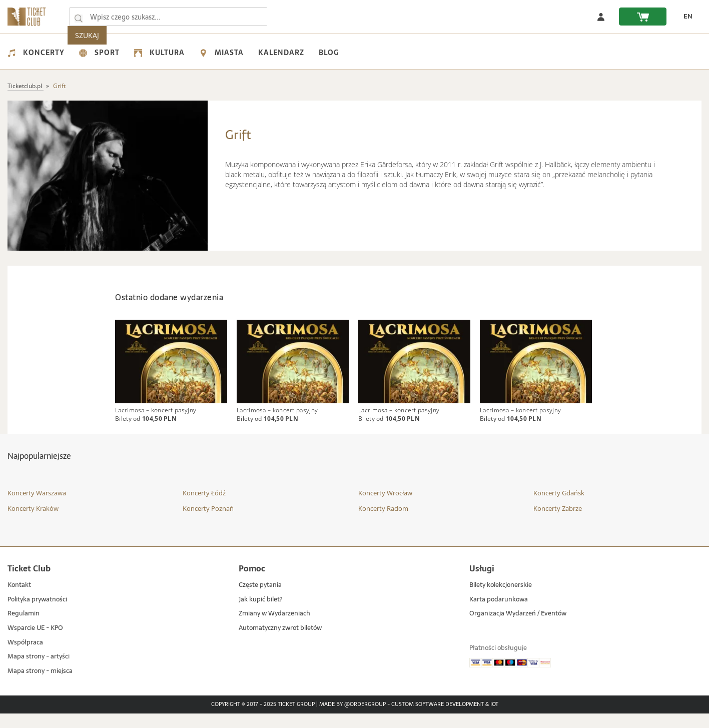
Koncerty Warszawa (37, 507)
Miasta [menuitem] (221, 53)
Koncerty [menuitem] (36, 53)
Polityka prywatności (37, 614)
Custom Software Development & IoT (445, 719)
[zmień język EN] (684, 17)
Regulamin (24, 628)
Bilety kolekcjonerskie (501, 600)
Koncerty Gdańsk (559, 507)
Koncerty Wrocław (385, 507)
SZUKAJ (289, 17)
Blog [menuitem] (329, 53)
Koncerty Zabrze (558, 523)
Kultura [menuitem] (159, 53)
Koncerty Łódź (204, 507)
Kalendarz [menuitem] (281, 53)
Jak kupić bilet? (260, 614)
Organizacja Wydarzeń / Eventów (518, 628)
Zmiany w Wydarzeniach (274, 628)
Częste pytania (260, 600)
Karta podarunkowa (499, 614)
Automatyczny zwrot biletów (280, 643)
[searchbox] (170, 17)
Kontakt (19, 600)
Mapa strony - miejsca (40, 686)
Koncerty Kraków (33, 523)
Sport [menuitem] (99, 53)
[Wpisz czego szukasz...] (79, 17)
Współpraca (25, 657)
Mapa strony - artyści (39, 671)
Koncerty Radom (383, 523)
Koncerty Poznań (208, 523)
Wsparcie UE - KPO (35, 643)
